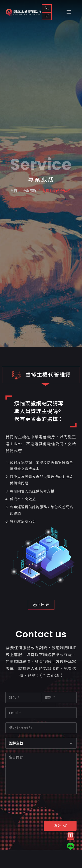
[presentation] (39, 807)
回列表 (41, 605)
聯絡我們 (47, 8)
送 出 (60, 826)
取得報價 (47, 16)
